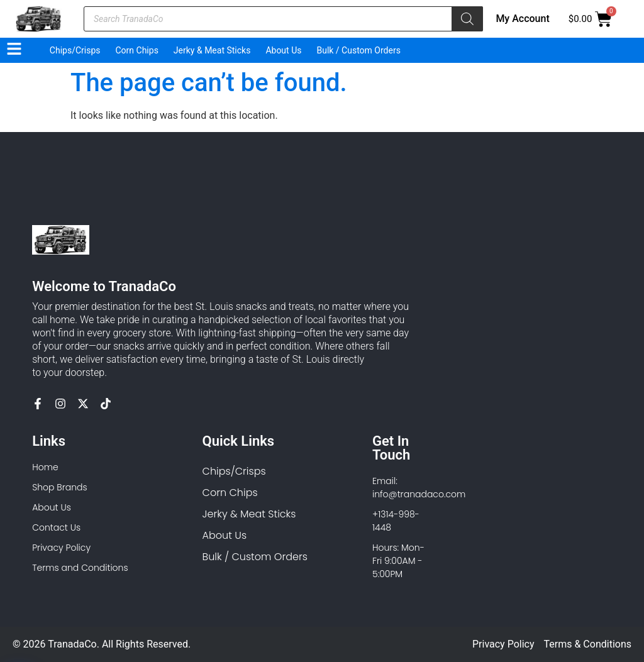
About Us (283, 50)
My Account (522, 19)
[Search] (467, 19)
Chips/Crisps (75, 50)
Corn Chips (137, 50)
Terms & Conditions (588, 644)
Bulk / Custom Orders (358, 50)
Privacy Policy (503, 644)
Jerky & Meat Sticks (212, 50)
